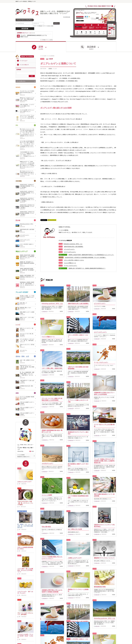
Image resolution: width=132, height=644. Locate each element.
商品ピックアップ (22, 251)
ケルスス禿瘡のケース (70, 263)
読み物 (18, 220)
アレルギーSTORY (22, 292)
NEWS (18, 87)
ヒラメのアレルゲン (69, 249)
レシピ (18, 325)
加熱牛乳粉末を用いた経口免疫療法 (74, 247)
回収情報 (19, 181)
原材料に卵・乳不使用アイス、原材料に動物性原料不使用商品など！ (87, 268)
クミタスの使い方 (24, 65)
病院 (17, 393)
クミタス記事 (43, 56)
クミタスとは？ (24, 61)
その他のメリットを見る (47, 40)
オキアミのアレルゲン (70, 252)
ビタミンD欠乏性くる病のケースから (74, 260)
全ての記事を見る (21, 81)
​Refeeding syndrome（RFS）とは (73, 244)
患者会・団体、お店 (23, 356)
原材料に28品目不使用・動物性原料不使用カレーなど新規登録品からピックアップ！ (91, 255)
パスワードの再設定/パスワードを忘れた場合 (43, 26)
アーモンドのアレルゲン (71, 266)
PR (17, 125)
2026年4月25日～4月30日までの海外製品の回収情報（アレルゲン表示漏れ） (86, 257)
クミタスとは (67, 17)
